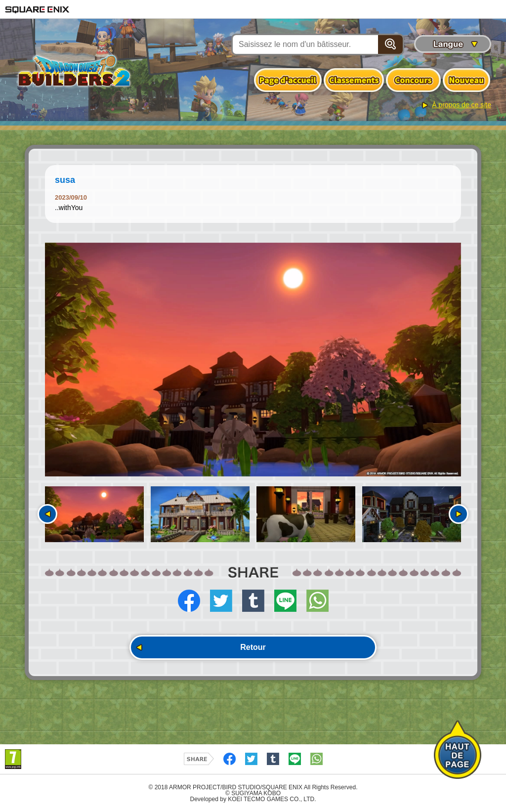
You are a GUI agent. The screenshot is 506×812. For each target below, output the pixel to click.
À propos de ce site (462, 105)
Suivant (459, 514)
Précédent (47, 514)
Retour (253, 647)
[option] (253, 360)
